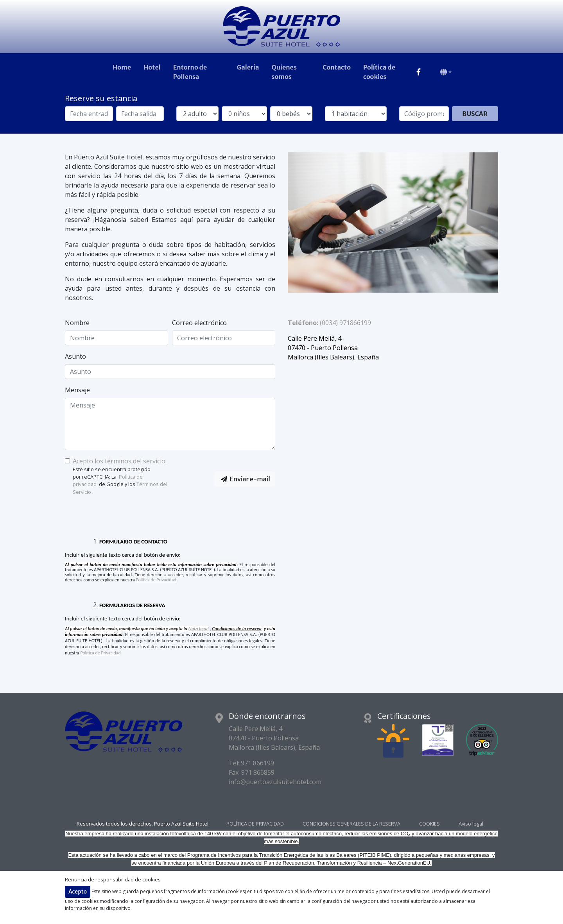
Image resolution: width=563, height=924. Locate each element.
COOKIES (429, 824)
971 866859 (258, 772)
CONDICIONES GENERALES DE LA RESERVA (351, 824)
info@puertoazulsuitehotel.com (275, 782)
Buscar (475, 114)
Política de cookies (379, 72)
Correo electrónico (199, 323)
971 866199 (257, 763)
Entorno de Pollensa (190, 72)
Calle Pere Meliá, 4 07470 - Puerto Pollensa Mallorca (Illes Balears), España (274, 738)
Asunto (75, 356)
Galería (248, 67)
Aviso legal (471, 824)
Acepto (78, 892)
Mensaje (77, 390)
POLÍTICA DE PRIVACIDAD (255, 824)
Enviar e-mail (246, 479)
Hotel (152, 67)
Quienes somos (284, 72)
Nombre (77, 323)
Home (122, 67)
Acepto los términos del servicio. (120, 461)
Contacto (337, 67)
